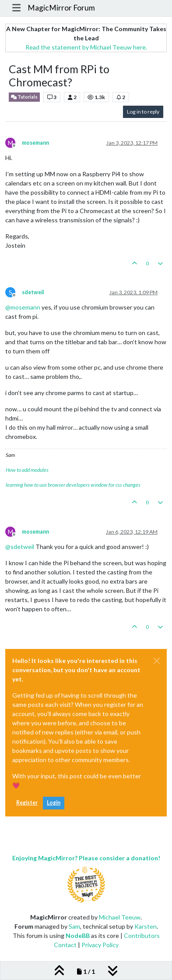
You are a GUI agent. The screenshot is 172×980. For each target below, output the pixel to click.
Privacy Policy (100, 945)
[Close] (157, 661)
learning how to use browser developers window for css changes (73, 485)
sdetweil (33, 292)
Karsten (146, 926)
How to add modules (27, 470)
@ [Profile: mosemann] (23, 307)
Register (27, 803)
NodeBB (78, 935)
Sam (74, 926)
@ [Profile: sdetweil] (20, 547)
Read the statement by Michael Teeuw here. (86, 47)
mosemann (35, 143)
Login (54, 803)
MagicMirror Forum (61, 8)
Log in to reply (143, 112)
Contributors (142, 935)
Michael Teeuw (120, 917)
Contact (65, 945)
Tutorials (24, 97)
